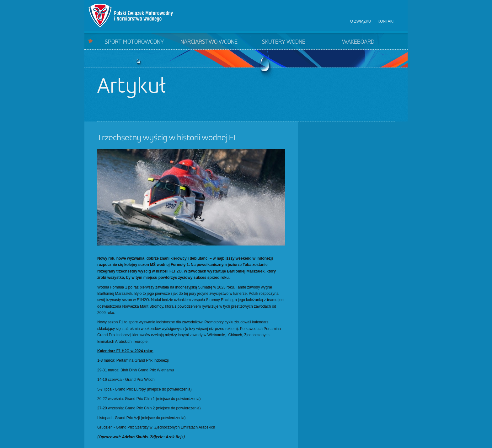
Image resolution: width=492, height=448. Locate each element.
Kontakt (386, 21)
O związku (361, 21)
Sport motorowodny (134, 42)
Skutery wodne (284, 42)
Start (91, 41)
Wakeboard (358, 42)
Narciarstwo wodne (209, 42)
